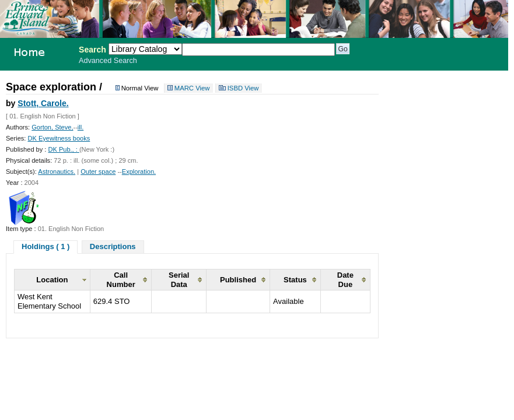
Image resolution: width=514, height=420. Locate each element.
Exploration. (139, 171)
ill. (81, 127)
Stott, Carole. (43, 103)
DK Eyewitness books (59, 138)
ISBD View (243, 88)
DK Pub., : (63, 149)
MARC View (192, 88)
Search (92, 50)
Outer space (98, 171)
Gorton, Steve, (52, 127)
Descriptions (113, 246)
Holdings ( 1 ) (46, 246)
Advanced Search (108, 61)
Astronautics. (57, 171)
